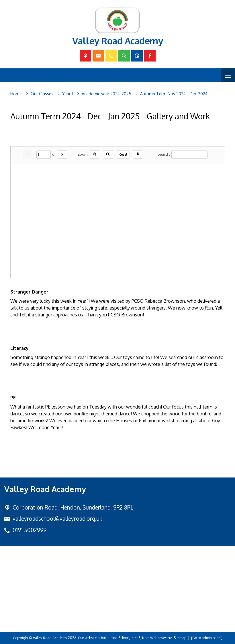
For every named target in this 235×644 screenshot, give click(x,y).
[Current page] (44, 154)
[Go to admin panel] (207, 638)
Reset (123, 154)
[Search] (189, 154)
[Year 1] (67, 94)
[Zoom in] (95, 154)
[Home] (16, 94)
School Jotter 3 (129, 638)
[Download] (138, 154)
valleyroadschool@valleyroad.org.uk (57, 519)
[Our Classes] (42, 94)
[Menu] (228, 75)
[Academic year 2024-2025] (106, 94)
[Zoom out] (108, 154)
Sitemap (180, 638)
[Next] (62, 154)
